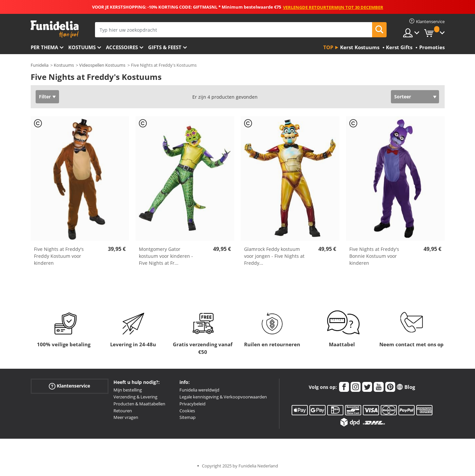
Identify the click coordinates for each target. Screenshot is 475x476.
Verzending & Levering (135, 397)
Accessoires (122, 47)
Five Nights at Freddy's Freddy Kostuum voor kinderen (59, 256)
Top (328, 47)
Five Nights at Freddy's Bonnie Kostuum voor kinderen (374, 256)
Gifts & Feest (165, 47)
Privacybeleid (192, 404)
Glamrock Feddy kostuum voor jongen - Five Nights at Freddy (274, 256)
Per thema (44, 47)
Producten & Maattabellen (139, 404)
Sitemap (188, 417)
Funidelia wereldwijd (199, 390)
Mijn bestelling (128, 390)
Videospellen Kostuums (102, 65)
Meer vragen (126, 417)
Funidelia (40, 65)
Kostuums (82, 47)
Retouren (123, 411)
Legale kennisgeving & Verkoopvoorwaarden (223, 397)
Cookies (187, 411)
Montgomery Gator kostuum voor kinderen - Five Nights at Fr (166, 256)
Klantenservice (69, 386)
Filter (45, 97)
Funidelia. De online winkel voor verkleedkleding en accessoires (55, 29)
